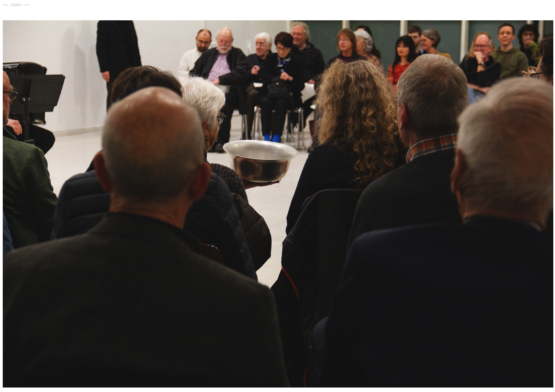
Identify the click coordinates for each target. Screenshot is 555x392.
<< (6, 5)
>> (27, 5)
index (16, 5)
